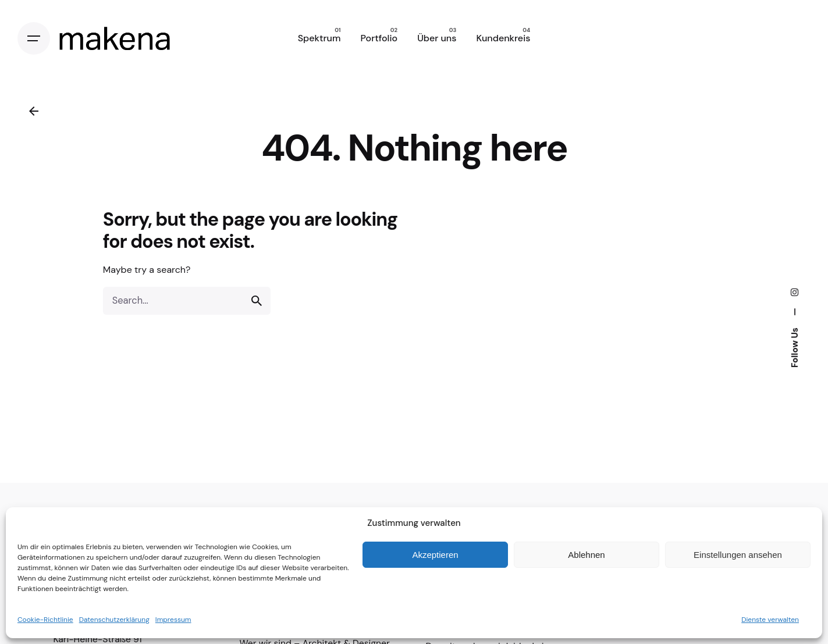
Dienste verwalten (770, 620)
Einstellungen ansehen (738, 555)
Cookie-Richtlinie (45, 620)
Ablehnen (586, 555)
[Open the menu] (34, 38)
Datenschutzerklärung (114, 620)
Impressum (173, 620)
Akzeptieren (435, 555)
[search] (257, 301)
